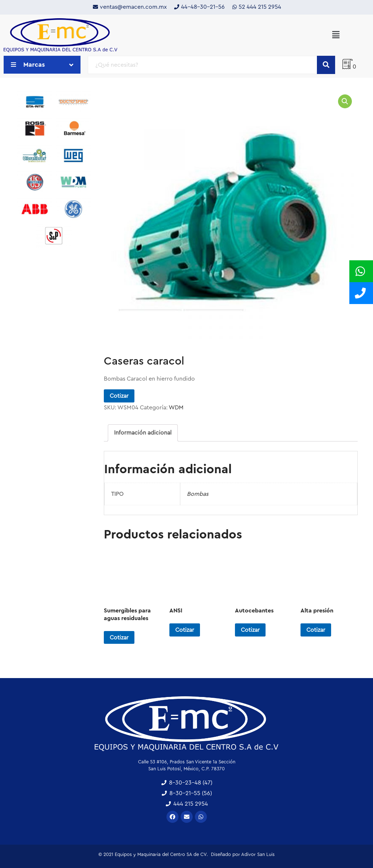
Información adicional (143, 433)
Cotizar (119, 396)
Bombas (198, 494)
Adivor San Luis (258, 854)
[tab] (143, 433)
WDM (176, 408)
